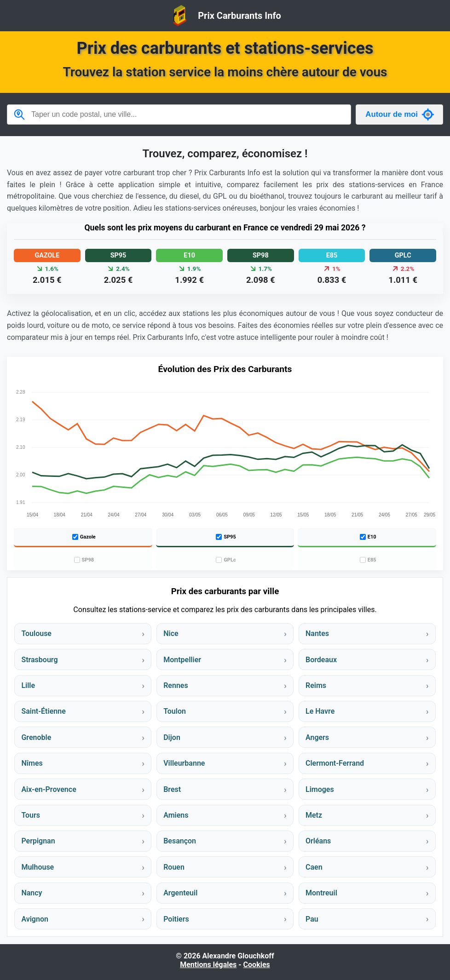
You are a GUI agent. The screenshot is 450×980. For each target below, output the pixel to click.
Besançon (180, 841)
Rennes (176, 685)
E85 (368, 560)
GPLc (226, 560)
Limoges (320, 789)
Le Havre (320, 711)
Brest (172, 789)
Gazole (84, 537)
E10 (368, 537)
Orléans (318, 841)
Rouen (174, 867)
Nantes (317, 633)
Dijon (172, 737)
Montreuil (321, 893)
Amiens (176, 815)
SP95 (226, 537)
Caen (314, 867)
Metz (314, 815)
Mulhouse (37, 867)
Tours (31, 815)
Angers (317, 737)
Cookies (257, 965)
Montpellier (182, 660)
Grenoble (36, 737)
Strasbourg (39, 660)
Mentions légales (208, 965)
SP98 (84, 560)
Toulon (175, 711)
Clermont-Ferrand (335, 763)
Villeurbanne (184, 763)
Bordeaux (321, 660)
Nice (171, 633)
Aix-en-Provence (49, 789)
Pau (312, 919)
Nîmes (32, 763)
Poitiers (176, 919)
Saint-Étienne (43, 711)
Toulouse (36, 633)
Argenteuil (180, 893)
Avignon (35, 919)
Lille (28, 685)
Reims (316, 685)
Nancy (32, 893)
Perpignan (38, 841)
